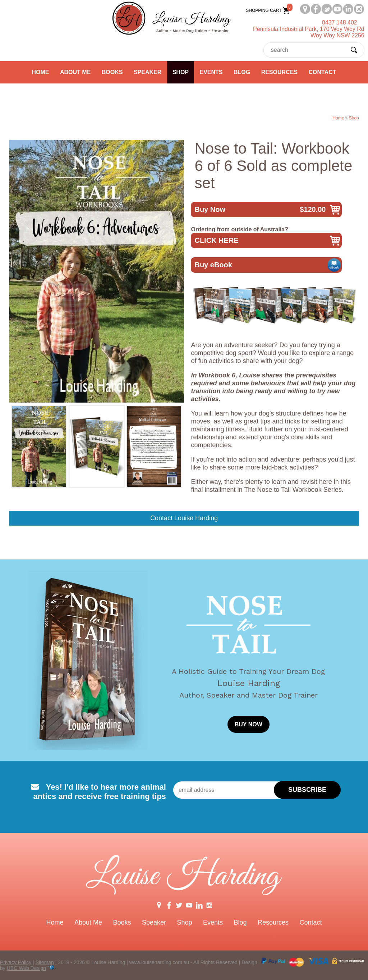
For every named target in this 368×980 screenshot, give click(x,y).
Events (211, 72)
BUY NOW (249, 724)
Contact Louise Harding (184, 518)
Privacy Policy (16, 962)
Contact (322, 72)
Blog (242, 72)
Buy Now (260, 210)
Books (112, 72)
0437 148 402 (340, 22)
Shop (181, 72)
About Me (75, 72)
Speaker (148, 72)
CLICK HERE (216, 240)
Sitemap (45, 962)
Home (41, 72)
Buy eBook (213, 265)
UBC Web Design (26, 968)
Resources (279, 72)
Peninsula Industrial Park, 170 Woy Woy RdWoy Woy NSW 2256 (309, 32)
